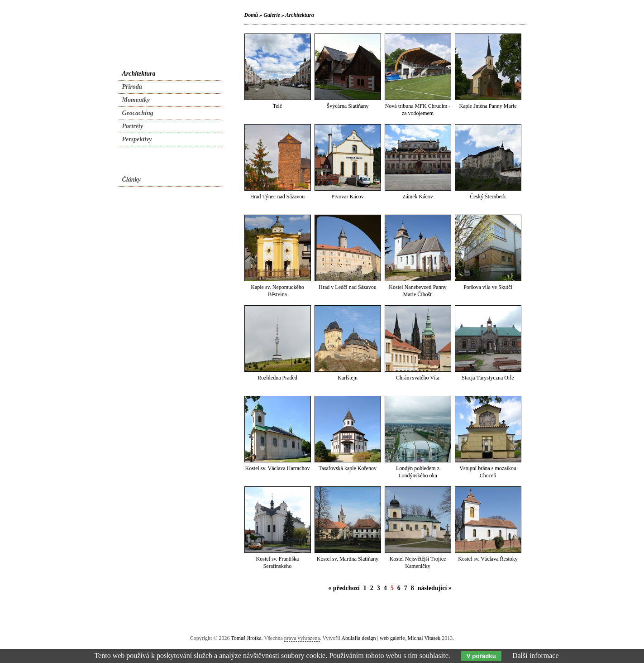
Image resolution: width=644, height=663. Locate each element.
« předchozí (344, 588)
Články (131, 180)
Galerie (272, 15)
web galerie (392, 638)
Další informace (536, 656)
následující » (435, 588)
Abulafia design (358, 638)
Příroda (132, 87)
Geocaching (138, 113)
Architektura (299, 15)
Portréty (133, 126)
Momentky (136, 100)
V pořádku (481, 656)
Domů (251, 15)
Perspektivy (137, 139)
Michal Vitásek (424, 638)
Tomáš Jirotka (246, 638)
